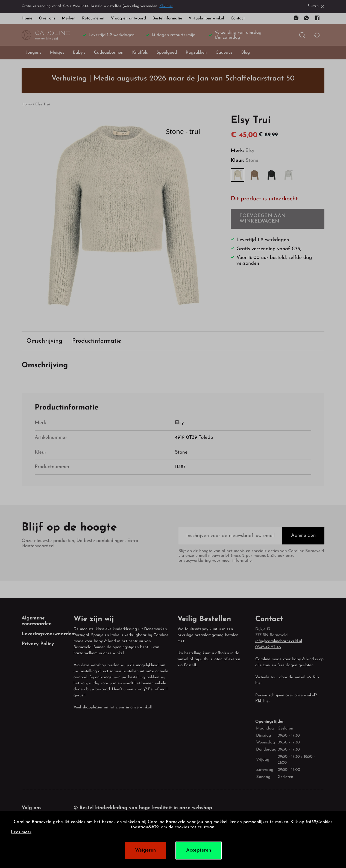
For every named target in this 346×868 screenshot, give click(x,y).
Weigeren (145, 850)
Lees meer (21, 832)
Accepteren (199, 850)
